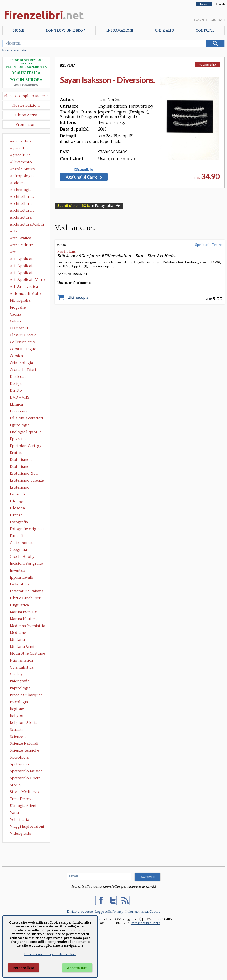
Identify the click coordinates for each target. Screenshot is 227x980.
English (220, 4)
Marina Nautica (23, 619)
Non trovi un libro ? (65, 31)
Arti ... (15, 252)
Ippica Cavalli (22, 577)
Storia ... (17, 785)
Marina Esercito (24, 612)
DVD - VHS (20, 397)
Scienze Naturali (24, 743)
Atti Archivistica (24, 287)
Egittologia (20, 425)
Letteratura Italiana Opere (26, 592)
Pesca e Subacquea (26, 695)
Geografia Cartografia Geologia (20, 550)
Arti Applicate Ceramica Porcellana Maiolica (27, 259)
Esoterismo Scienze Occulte (27, 481)
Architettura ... (22, 197)
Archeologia (21, 190)
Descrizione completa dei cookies (50, 954)
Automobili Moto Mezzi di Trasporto (26, 294)
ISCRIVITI (147, 877)
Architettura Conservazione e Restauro (24, 204)
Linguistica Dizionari (19, 606)
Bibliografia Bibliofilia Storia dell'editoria (24, 301)
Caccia (15, 314)
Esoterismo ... (21, 460)
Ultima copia (78, 297)
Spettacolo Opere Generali (25, 779)
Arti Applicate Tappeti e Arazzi (24, 273)
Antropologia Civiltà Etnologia (24, 176)
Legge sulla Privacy (109, 912)
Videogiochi (21, 833)
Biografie (18, 307)
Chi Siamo (164, 31)
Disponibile (84, 169)
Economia (18, 411)
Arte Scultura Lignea (22, 246)
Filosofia (17, 508)
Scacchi (16, 730)
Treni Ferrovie (22, 799)
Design (16, 384)
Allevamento (21, 162)
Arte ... (15, 231)
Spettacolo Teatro (209, 245)
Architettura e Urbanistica (22, 211)
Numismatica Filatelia (21, 661)
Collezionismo (22, 342)
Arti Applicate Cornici (22, 266)
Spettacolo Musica (26, 771)
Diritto (16, 390)
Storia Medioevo (24, 792)
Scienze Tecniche (24, 750)
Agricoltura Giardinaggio (21, 156)
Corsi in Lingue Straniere (23, 349)
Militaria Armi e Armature (24, 647)
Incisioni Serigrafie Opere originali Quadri (26, 564)
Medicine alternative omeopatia (19, 633)
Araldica (17, 183)
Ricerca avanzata (14, 50)
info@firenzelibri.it (146, 923)
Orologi (17, 674)
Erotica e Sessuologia (20, 453)
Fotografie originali (27, 529)
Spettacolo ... (21, 764)
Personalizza (24, 968)
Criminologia (21, 363)
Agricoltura (20, 148)
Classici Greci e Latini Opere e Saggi (27, 336)
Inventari (18, 570)
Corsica (16, 356)
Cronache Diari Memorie (23, 370)
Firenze (16, 515)
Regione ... (18, 709)
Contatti (205, 31)
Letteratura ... (21, 584)
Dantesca (18, 377)
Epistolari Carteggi (26, 446)
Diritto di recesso (80, 912)
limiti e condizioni (26, 85)
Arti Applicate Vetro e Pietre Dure (27, 280)
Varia (14, 813)
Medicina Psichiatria (27, 626)
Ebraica (16, 404)
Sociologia (19, 757)
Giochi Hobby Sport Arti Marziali (26, 557)
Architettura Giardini (21, 218)
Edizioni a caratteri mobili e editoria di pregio (27, 419)
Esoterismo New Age (24, 474)
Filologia (18, 501)
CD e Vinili (19, 328)
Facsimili (17, 494)
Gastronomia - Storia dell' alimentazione (23, 543)
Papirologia (20, 688)
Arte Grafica (20, 238)
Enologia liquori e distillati (26, 432)
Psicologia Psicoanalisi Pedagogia (20, 702)
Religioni (18, 716)
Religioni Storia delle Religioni (24, 723)
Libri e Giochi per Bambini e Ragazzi (26, 599)
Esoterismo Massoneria (20, 467)
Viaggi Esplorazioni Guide (27, 827)
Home (18, 31)
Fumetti (17, 536)
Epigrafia (18, 439)
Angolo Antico (22, 169)
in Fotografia (89, 206)
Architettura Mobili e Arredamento (27, 225)
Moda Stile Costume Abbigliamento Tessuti (27, 654)
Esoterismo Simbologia (20, 488)
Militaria (17, 640)
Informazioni (120, 31)
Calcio (15, 321)
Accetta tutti (77, 968)
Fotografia (19, 522)
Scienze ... (18, 737)
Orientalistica (22, 667)
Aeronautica (21, 141)
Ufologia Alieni (23, 806)
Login (199, 20)
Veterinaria (19, 820)
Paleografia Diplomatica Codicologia (21, 682)
